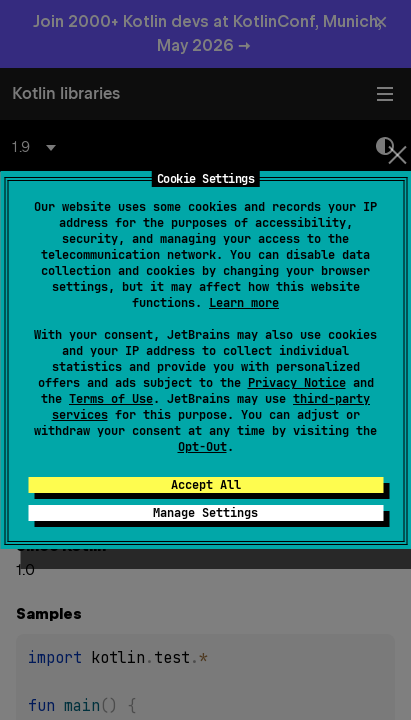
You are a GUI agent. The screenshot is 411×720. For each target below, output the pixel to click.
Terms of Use (111, 399)
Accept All (206, 485)
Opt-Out (202, 447)
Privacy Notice (297, 383)
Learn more (244, 303)
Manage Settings (205, 513)
